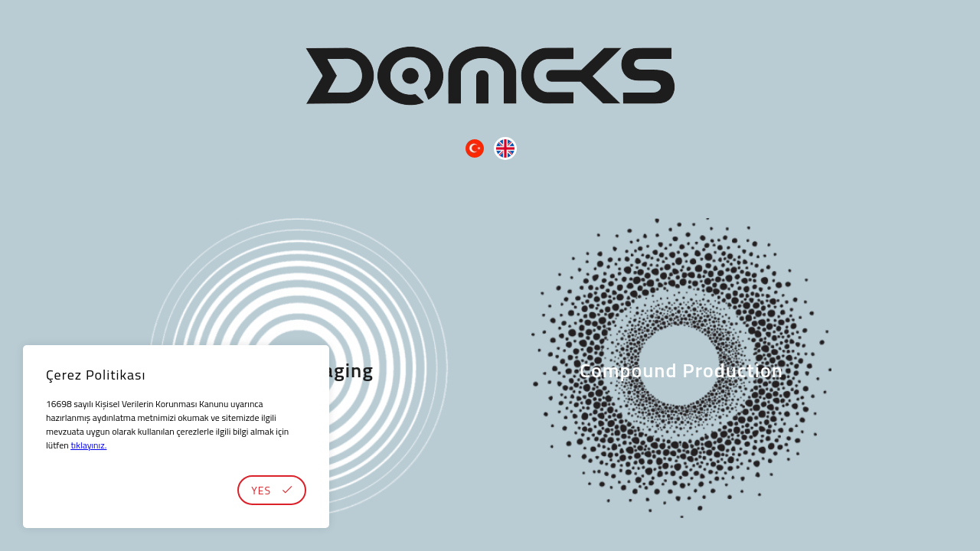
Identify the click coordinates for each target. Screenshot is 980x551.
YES (272, 490)
